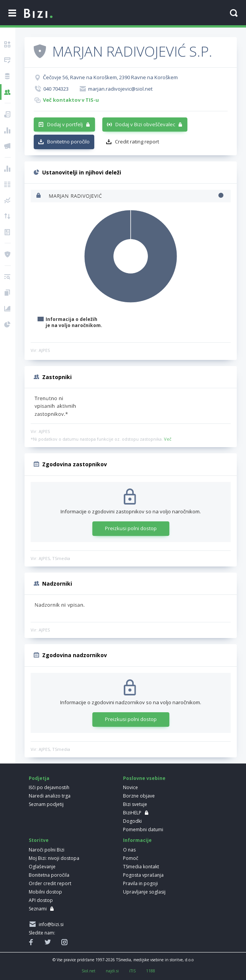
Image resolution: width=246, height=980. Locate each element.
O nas (129, 850)
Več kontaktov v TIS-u (71, 100)
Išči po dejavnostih (49, 787)
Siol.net (89, 971)
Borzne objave (139, 796)
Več (168, 439)
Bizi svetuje (135, 804)
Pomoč (131, 858)
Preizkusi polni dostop (131, 528)
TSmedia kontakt (141, 867)
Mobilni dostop (45, 892)
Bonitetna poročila (49, 875)
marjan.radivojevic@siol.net (120, 89)
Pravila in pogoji (140, 883)
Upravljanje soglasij (144, 892)
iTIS (132, 971)
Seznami (38, 909)
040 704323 (56, 89)
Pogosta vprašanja (143, 875)
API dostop (41, 900)
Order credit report (50, 883)
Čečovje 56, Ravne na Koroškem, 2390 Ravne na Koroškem (110, 77)
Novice (130, 787)
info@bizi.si (50, 924)
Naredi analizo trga (50, 796)
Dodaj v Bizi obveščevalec (145, 124)
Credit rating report (137, 142)
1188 (151, 971)
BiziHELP (132, 813)
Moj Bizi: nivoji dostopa (54, 858)
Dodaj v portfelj (65, 124)
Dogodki (132, 821)
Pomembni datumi (143, 829)
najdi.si (112, 971)
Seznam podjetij (46, 804)
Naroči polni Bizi (47, 850)
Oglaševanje (42, 867)
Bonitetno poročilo (68, 142)
